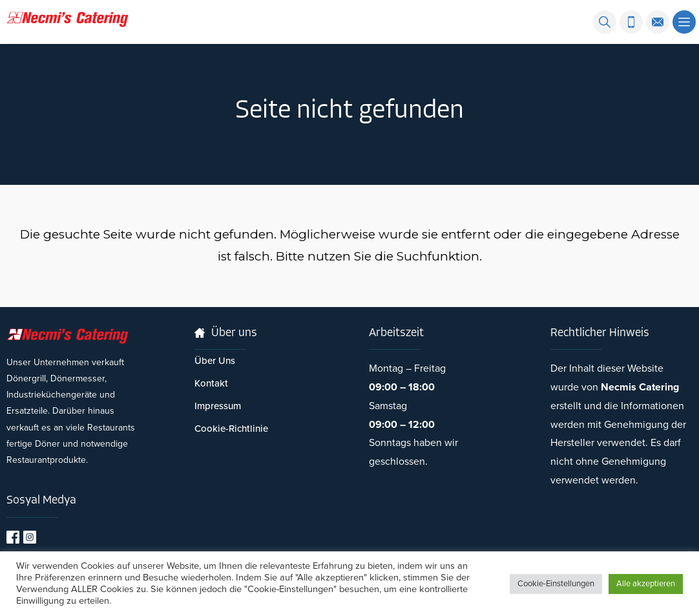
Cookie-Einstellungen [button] (556, 584)
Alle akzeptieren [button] (646, 584)
